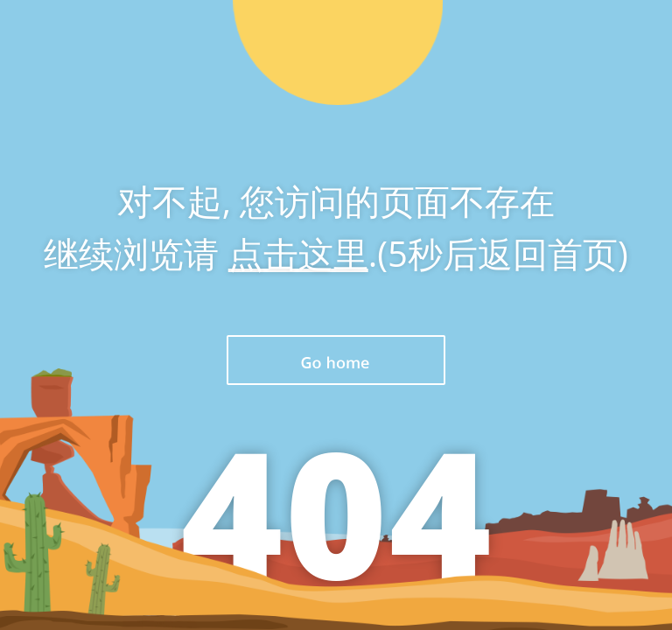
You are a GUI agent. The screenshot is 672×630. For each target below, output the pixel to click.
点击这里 (298, 253)
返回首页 (336, 360)
